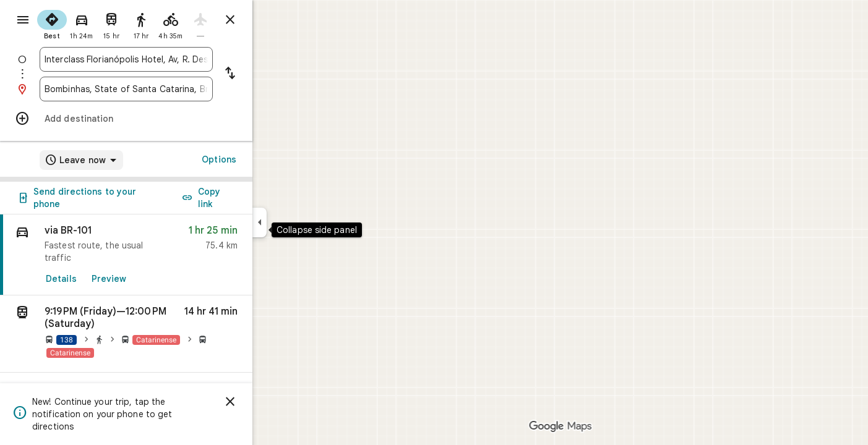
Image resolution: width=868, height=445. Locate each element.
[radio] (97, 23)
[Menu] (22, 21)
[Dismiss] (275, 402)
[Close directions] (275, 20)
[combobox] (171, 59)
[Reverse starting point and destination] (275, 74)
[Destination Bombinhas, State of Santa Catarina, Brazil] (171, 89)
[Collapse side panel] (304, 222)
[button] (171, 334)
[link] (171, 255)
